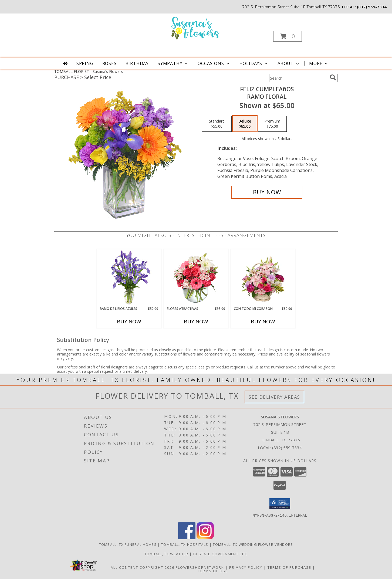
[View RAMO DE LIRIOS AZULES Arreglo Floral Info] (129, 278)
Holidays (254, 63)
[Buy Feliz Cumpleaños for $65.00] (267, 192)
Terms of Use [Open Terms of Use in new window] (213, 571)
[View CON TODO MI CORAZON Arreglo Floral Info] (263, 278)
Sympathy (173, 63)
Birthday (137, 63)
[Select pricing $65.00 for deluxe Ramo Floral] (245, 124)
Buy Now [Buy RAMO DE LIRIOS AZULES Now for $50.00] (129, 321)
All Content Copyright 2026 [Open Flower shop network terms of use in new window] (143, 567)
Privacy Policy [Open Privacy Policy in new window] (246, 567)
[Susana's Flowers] (196, 28)
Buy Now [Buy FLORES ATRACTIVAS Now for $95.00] (196, 321)
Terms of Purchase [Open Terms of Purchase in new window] (289, 567)
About (289, 63)
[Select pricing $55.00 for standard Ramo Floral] (217, 124)
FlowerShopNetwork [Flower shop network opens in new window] (200, 567)
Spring (85, 63)
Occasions (214, 63)
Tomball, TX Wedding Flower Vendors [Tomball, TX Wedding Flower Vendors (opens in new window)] (253, 544)
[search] (333, 77)
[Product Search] (298, 78)
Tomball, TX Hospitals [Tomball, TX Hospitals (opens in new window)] (185, 544)
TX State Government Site (220, 554)
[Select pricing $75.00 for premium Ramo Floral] (272, 124)
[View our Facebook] (187, 538)
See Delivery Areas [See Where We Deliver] (274, 397)
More (319, 63)
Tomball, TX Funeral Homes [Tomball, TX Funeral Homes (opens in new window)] (128, 544)
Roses (109, 63)
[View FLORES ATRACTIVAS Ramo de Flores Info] (196, 278)
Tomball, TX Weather (166, 554)
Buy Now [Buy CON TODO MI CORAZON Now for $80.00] (263, 321)
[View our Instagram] (205, 538)
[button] (288, 36)
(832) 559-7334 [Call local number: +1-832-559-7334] (372, 7)
